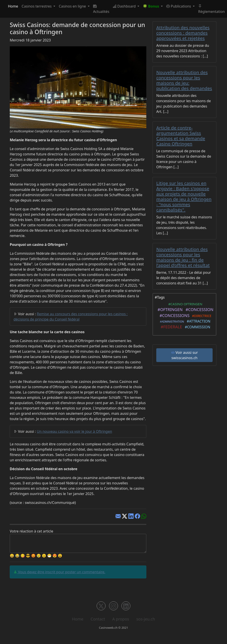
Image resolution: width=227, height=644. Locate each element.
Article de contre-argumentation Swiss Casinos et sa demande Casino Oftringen (181, 136)
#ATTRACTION (198, 321)
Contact (98, 619)
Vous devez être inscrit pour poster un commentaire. (61, 572)
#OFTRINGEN (169, 309)
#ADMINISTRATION (171, 322)
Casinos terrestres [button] (37, 6)
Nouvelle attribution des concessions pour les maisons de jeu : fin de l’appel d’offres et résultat (183, 257)
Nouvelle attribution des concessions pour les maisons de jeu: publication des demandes (184, 80)
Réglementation (211, 9)
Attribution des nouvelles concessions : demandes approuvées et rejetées (183, 33)
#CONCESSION (199, 309)
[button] (153, 6)
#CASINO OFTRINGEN (184, 304)
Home (13, 6)
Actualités (101, 9)
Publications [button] (179, 6)
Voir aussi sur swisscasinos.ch (185, 355)
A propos (121, 619)
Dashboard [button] (125, 6)
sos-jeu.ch (146, 619)
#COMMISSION (197, 327)
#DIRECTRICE (201, 316)
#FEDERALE (170, 327)
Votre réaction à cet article (31, 531)
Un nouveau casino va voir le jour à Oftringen (74, 431)
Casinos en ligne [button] (73, 6)
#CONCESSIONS (173, 315)
